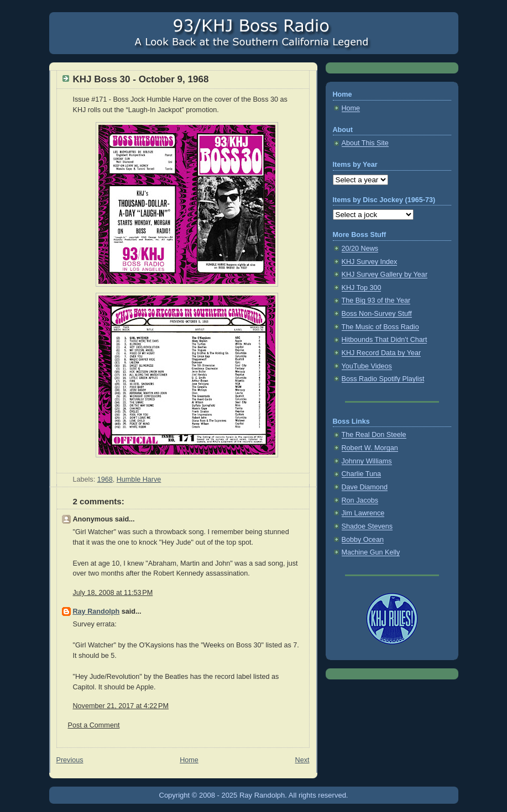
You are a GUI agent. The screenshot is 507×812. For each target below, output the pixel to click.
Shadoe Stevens (367, 526)
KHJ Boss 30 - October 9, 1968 (141, 79)
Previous (70, 760)
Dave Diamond (365, 487)
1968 (105, 479)
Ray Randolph (96, 611)
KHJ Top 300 (362, 288)
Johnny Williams (367, 461)
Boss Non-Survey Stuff (377, 314)
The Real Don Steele (374, 435)
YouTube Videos (367, 366)
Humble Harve (139, 479)
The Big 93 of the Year (376, 300)
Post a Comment (94, 725)
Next (302, 760)
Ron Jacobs (360, 500)
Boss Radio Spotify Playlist (383, 379)
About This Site (365, 143)
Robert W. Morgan (370, 448)
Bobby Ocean (363, 540)
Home (189, 760)
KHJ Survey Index (370, 262)
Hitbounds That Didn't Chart (385, 340)
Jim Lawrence (363, 513)
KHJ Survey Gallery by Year (385, 275)
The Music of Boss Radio (380, 327)
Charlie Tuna (362, 474)
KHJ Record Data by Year (381, 353)
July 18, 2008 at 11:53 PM (113, 593)
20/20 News (360, 249)
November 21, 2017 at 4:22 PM (121, 706)
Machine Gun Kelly (371, 552)
